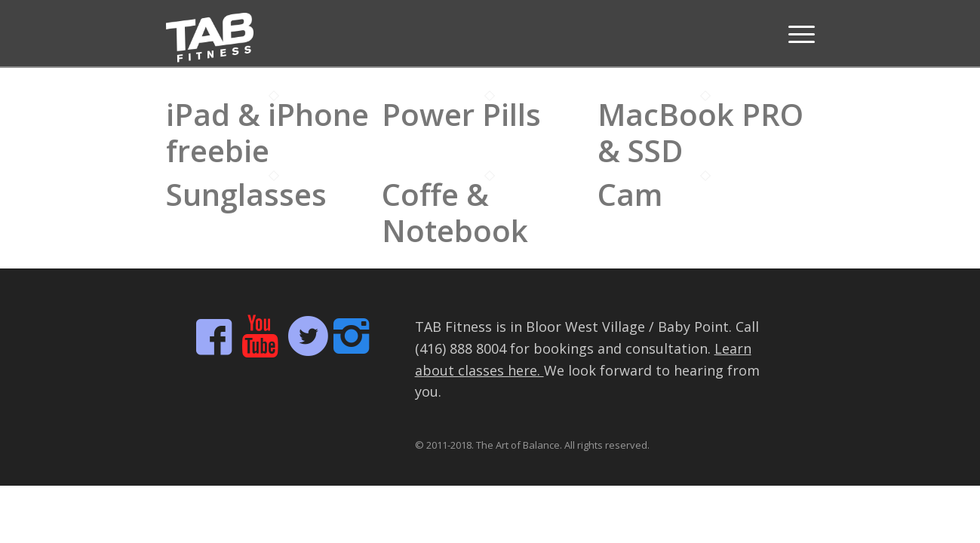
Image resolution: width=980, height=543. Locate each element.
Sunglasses (246, 194)
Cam (630, 194)
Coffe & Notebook (455, 212)
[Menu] (797, 34)
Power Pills (461, 114)
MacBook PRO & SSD (700, 132)
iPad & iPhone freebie (267, 132)
